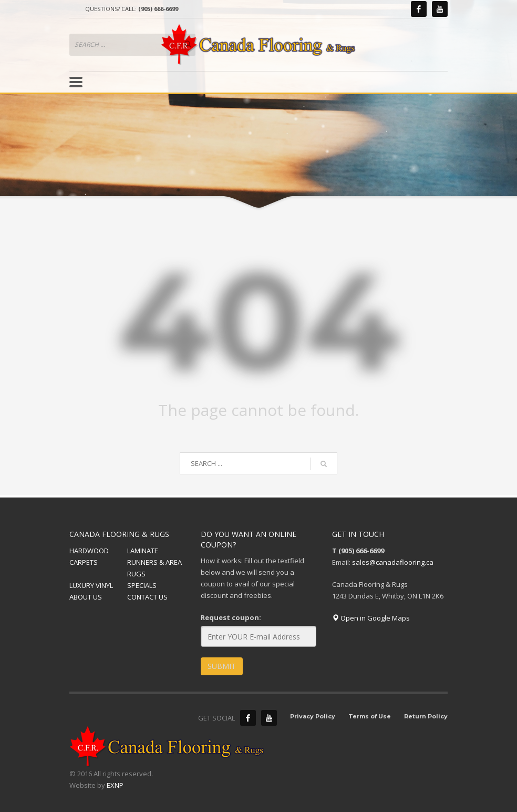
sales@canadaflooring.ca (393, 562)
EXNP (115, 785)
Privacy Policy (313, 716)
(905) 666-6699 (158, 9)
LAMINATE (143, 551)
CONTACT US (147, 597)
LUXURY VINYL (91, 585)
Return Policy (426, 716)
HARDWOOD (89, 551)
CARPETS (84, 562)
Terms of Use (370, 716)
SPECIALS (142, 585)
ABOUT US (86, 597)
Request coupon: (231, 617)
